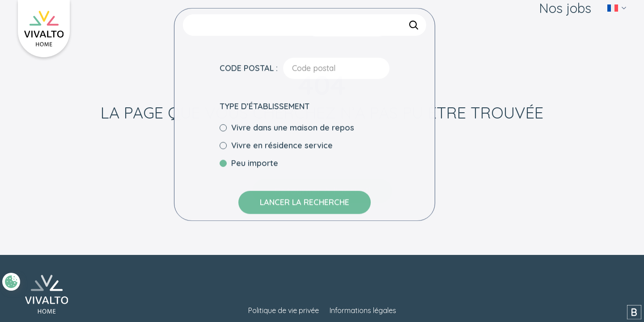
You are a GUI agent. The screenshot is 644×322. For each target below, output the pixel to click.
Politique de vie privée (284, 310)
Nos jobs (565, 22)
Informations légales (363, 310)
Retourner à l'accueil (322, 191)
